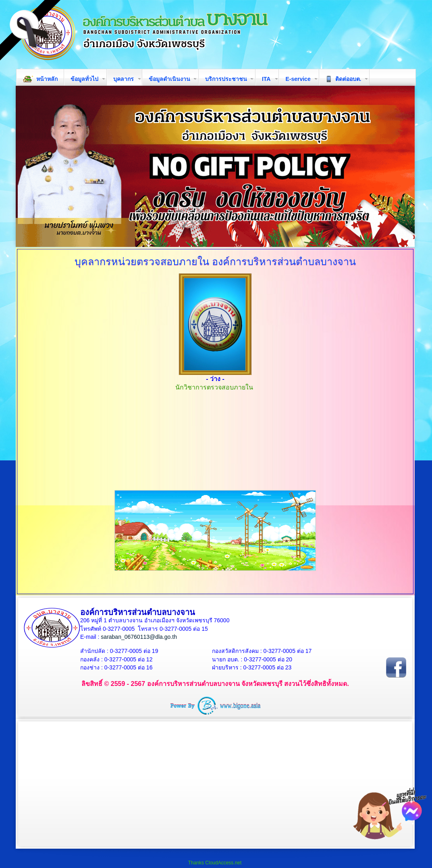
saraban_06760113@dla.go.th (139, 637)
